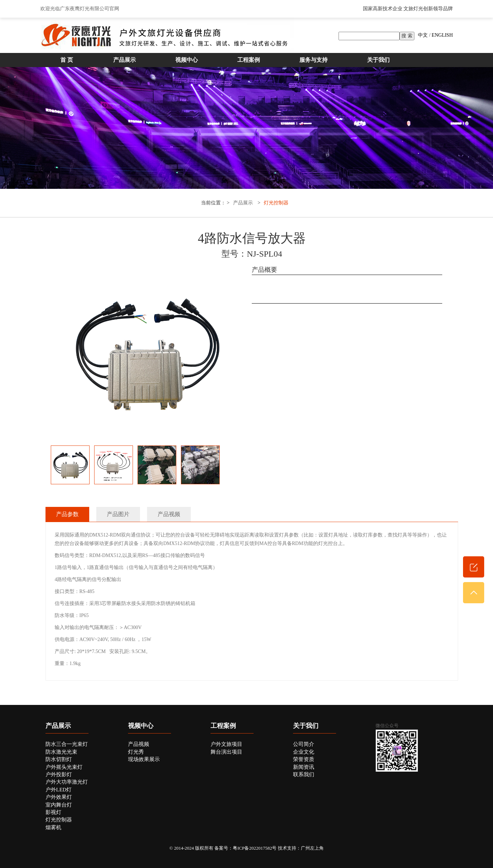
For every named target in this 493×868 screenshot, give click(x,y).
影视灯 (53, 812)
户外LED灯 (59, 790)
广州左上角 (312, 848)
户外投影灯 (59, 774)
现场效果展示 (144, 759)
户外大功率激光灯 (67, 782)
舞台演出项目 (226, 752)
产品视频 (139, 744)
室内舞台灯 (59, 805)
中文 (423, 35)
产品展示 (124, 60)
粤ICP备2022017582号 (255, 848)
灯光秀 (136, 752)
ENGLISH (442, 35)
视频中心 (187, 60)
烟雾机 (53, 827)
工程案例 (249, 60)
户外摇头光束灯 (64, 767)
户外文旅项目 (226, 744)
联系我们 (304, 774)
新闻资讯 (304, 767)
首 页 (67, 60)
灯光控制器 (276, 203)
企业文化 (304, 752)
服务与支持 (314, 60)
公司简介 (304, 744)
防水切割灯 (59, 759)
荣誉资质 (304, 759)
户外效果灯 (59, 797)
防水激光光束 (61, 752)
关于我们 (378, 60)
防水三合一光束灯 (67, 744)
